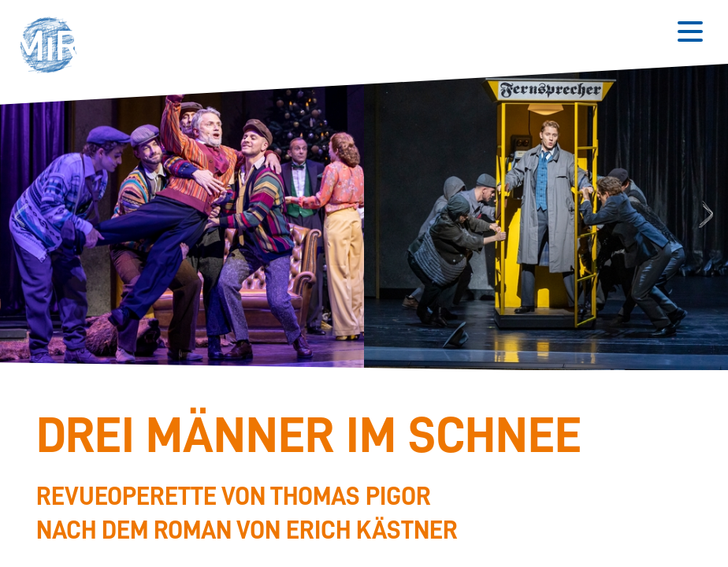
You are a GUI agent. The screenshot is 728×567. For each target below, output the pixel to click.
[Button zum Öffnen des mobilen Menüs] (690, 31)
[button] (54, 47)
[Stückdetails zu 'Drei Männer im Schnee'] (357, 479)
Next (708, 215)
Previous (19, 215)
